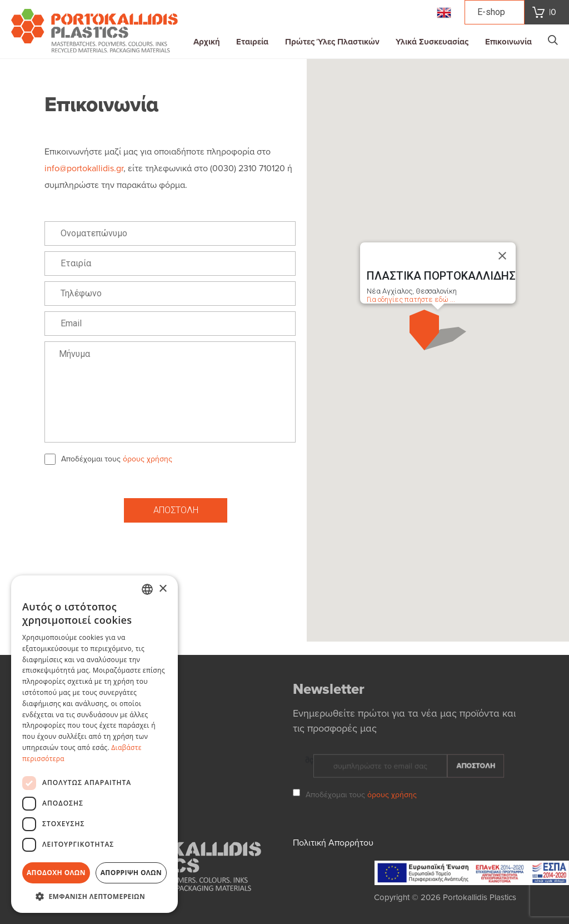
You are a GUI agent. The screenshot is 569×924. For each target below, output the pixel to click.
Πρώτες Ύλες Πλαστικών (332, 42)
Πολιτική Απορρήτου (333, 847)
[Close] (502, 256)
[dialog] (94, 744)
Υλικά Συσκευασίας (432, 42)
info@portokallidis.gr (84, 168)
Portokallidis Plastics (480, 897)
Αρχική (207, 42)
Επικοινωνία (508, 42)
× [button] (163, 589)
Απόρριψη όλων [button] (131, 873)
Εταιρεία (252, 42)
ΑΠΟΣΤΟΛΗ (176, 510)
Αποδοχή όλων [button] (56, 873)
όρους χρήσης (148, 459)
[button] (438, 330)
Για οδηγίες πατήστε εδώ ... (411, 299)
